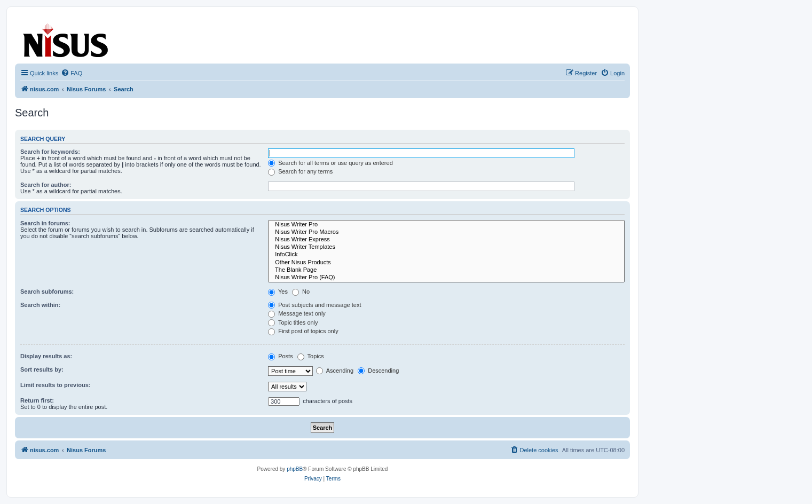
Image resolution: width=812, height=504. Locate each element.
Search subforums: (47, 292)
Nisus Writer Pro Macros (446, 232)
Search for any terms (300, 171)
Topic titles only (293, 322)
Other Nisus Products (446, 263)
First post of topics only (303, 331)
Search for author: (46, 185)
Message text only (297, 313)
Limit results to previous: (55, 385)
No (301, 292)
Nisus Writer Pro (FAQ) (446, 278)
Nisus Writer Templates (446, 247)
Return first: (37, 400)
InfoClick (446, 255)
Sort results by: (42, 369)
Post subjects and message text (314, 305)
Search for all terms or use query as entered (330, 163)
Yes (278, 292)
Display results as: (46, 356)
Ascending (335, 371)
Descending (378, 371)
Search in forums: (45, 223)
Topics (311, 356)
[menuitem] (72, 73)
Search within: (40, 305)
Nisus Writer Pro (446, 225)
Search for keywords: (50, 152)
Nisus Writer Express (446, 240)
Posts (281, 356)
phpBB (295, 469)
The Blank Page (446, 270)
